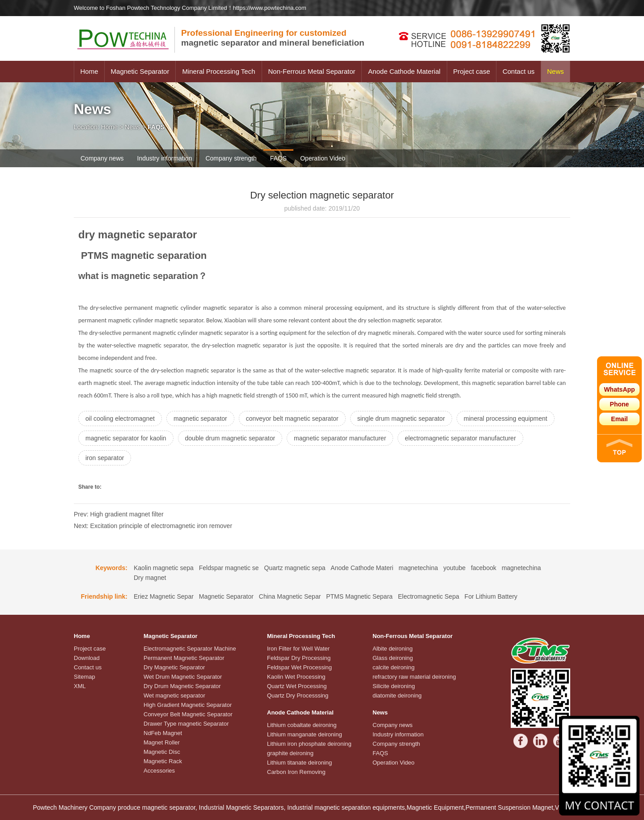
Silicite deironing (394, 686)
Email (619, 419)
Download (87, 658)
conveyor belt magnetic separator (292, 418)
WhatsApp (619, 389)
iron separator (105, 458)
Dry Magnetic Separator (174, 667)
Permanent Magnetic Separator (184, 658)
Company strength (231, 158)
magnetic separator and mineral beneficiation (273, 38)
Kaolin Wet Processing (296, 677)
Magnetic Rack (163, 761)
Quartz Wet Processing (297, 686)
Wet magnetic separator (174, 695)
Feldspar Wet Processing (299, 667)
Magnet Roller (162, 742)
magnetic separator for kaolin (126, 438)
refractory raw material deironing (414, 677)
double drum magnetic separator (230, 438)
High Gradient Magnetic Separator (188, 705)
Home (89, 71)
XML (80, 686)
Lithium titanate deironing (299, 763)
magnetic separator (200, 418)
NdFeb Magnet (163, 733)
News (555, 71)
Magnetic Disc (162, 752)
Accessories (159, 771)
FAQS (278, 158)
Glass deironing (393, 658)
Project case (472, 71)
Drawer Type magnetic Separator (186, 724)
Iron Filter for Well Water (298, 649)
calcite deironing (394, 667)
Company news (102, 158)
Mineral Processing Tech (218, 71)
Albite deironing (393, 649)
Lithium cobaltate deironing (302, 725)
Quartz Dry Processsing (298, 695)
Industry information (165, 158)
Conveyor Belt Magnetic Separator (188, 714)
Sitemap (85, 677)
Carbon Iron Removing (296, 772)
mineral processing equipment (506, 418)
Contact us (519, 71)
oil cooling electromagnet (120, 418)
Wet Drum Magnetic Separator (183, 677)
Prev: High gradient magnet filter (119, 514)
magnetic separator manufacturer (340, 438)
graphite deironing (290, 753)
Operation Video (323, 158)
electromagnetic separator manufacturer (460, 438)
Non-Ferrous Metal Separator (311, 71)
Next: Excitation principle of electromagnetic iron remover (153, 526)
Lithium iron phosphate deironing (309, 744)
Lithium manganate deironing (305, 734)
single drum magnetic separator (401, 418)
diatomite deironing (397, 695)
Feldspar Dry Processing (299, 658)
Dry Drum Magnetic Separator (182, 686)
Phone (620, 404)
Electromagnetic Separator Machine (190, 649)
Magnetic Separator (140, 71)
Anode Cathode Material (404, 71)
